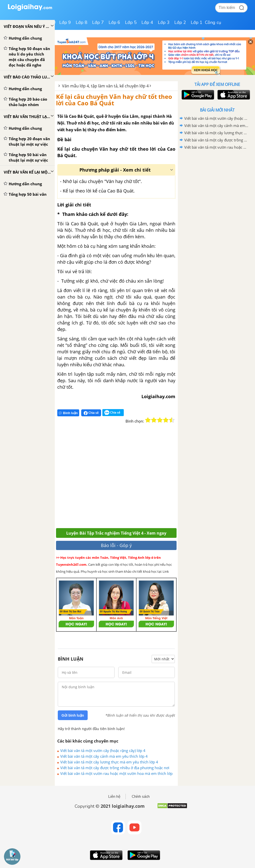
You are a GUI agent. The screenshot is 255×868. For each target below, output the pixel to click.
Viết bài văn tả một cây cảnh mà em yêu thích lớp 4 (104, 756)
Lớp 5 (131, 22)
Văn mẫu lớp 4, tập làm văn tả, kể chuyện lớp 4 (105, 86)
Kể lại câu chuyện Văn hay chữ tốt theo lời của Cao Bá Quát (114, 100)
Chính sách (141, 797)
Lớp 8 (82, 22)
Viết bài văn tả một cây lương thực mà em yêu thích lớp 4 (109, 762)
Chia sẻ (91, 413)
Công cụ (213, 22)
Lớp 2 (180, 22)
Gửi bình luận (73, 715)
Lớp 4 (147, 22)
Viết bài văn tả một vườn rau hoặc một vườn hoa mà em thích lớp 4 (116, 773)
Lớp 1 (197, 22)
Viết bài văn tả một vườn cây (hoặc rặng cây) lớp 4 (103, 750)
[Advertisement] (129, 479)
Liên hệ (114, 797)
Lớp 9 (65, 22)
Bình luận (68, 413)
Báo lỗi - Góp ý (116, 545)
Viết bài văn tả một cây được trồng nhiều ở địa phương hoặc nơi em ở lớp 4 (115, 768)
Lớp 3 (164, 22)
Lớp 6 (114, 22)
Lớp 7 (98, 22)
